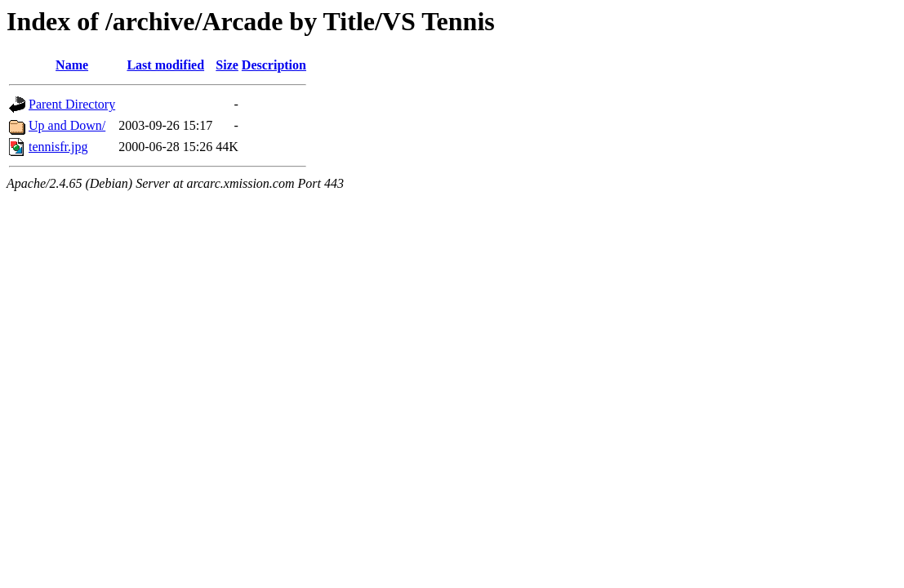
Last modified (165, 65)
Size (227, 65)
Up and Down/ (67, 125)
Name (72, 65)
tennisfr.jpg (58, 147)
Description (274, 65)
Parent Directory (72, 104)
